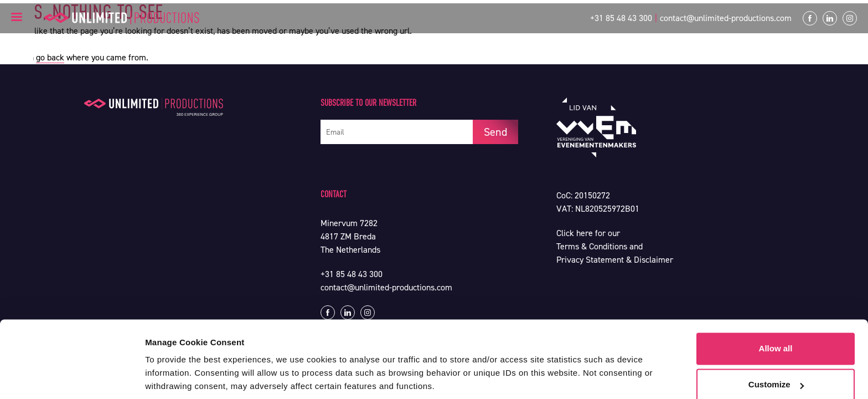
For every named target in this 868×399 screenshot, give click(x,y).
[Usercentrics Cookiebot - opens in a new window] (72, 377)
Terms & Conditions (592, 246)
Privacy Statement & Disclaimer (615, 260)
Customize (776, 345)
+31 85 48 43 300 (621, 18)
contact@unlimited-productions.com (726, 18)
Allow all (776, 309)
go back (50, 57)
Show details (171, 377)
